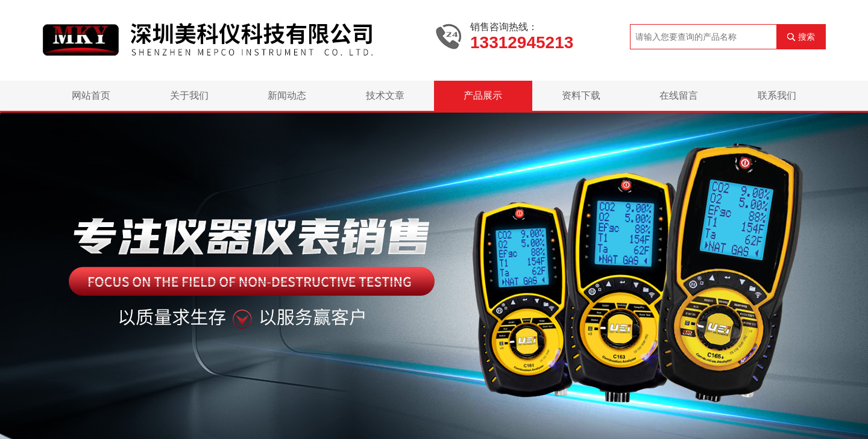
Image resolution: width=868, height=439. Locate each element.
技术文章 (385, 95)
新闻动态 (287, 95)
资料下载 (581, 95)
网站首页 (91, 95)
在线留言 (679, 95)
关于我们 (189, 95)
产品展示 (483, 95)
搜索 (807, 37)
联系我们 (777, 95)
